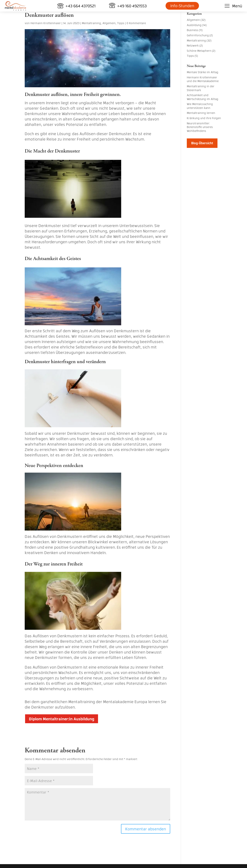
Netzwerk (193, 45)
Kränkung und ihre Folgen (204, 118)
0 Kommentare (136, 23)
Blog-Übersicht (202, 143)
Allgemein (109, 23)
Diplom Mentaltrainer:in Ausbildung (62, 719)
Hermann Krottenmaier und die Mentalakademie (203, 79)
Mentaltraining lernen (201, 113)
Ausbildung (194, 25)
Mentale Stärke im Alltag (203, 72)
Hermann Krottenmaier (46, 23)
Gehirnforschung (198, 35)
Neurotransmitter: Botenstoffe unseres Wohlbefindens (200, 127)
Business (192, 30)
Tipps (121, 23)
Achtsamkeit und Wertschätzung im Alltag (203, 97)
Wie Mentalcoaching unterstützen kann (200, 106)
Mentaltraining (91, 23)
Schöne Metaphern (199, 51)
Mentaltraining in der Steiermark (201, 88)
